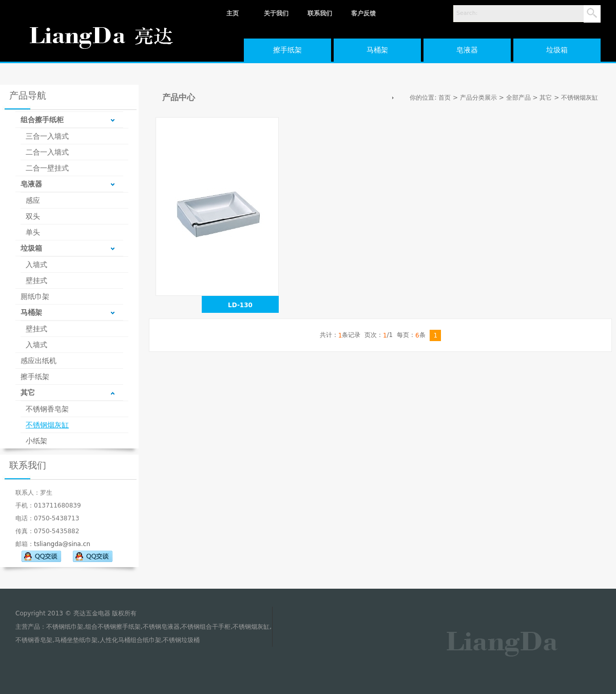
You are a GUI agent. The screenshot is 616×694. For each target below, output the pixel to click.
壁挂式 (36, 280)
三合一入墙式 (47, 136)
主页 (233, 13)
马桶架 (377, 50)
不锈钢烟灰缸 (47, 425)
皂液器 (467, 50)
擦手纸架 (287, 50)
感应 (33, 200)
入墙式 (36, 265)
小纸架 (36, 441)
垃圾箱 (557, 50)
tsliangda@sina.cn (62, 544)
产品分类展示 (478, 98)
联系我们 (320, 13)
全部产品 (518, 98)
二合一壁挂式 (47, 168)
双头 (33, 216)
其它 (28, 392)
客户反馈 (363, 13)
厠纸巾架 (35, 296)
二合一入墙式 (47, 152)
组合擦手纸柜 (42, 120)
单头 (33, 232)
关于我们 (276, 13)
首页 (445, 98)
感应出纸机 (38, 361)
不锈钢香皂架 (47, 409)
